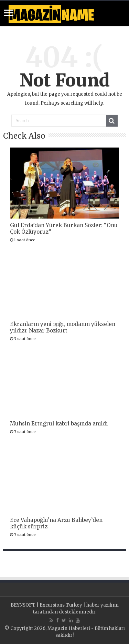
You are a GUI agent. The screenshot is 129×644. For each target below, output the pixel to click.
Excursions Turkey (61, 605)
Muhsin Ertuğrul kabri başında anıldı (59, 424)
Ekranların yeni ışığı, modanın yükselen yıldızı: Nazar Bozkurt (63, 327)
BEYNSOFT (23, 605)
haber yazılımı (103, 605)
